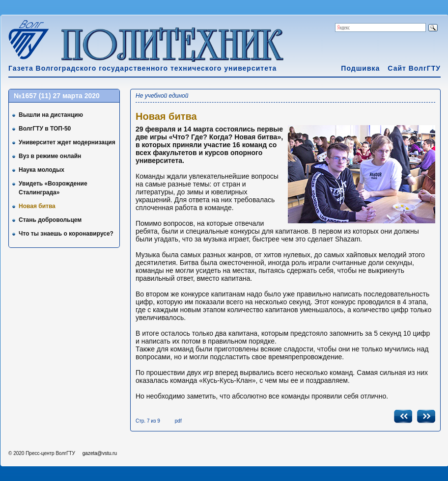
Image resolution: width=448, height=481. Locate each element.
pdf (178, 421)
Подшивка (360, 68)
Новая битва (37, 206)
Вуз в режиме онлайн (50, 156)
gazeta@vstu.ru (100, 453)
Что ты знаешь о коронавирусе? (66, 234)
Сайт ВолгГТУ (414, 68)
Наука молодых (42, 170)
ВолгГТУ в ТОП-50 (45, 129)
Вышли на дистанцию (51, 115)
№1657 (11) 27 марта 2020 (57, 96)
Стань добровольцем (50, 220)
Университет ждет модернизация (67, 142)
